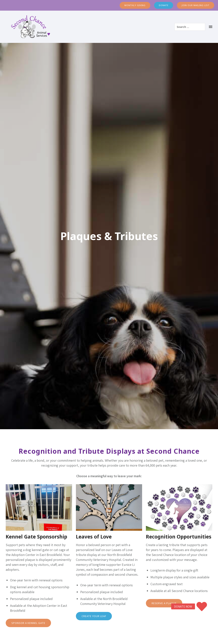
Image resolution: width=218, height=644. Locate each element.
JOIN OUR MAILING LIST (196, 5)
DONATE (164, 5)
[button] (202, 606)
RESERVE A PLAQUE (164, 603)
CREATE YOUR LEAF (94, 616)
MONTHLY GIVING (135, 5)
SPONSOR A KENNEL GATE (28, 623)
